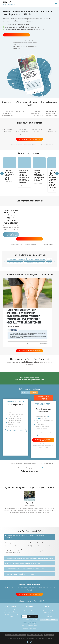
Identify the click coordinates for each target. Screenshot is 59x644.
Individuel (27, 392)
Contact (51, 635)
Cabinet (35, 392)
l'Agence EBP (38, 601)
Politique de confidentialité (35, 635)
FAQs (46, 635)
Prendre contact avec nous (49, 620)
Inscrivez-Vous (32, 616)
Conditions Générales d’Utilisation (16, 635)
